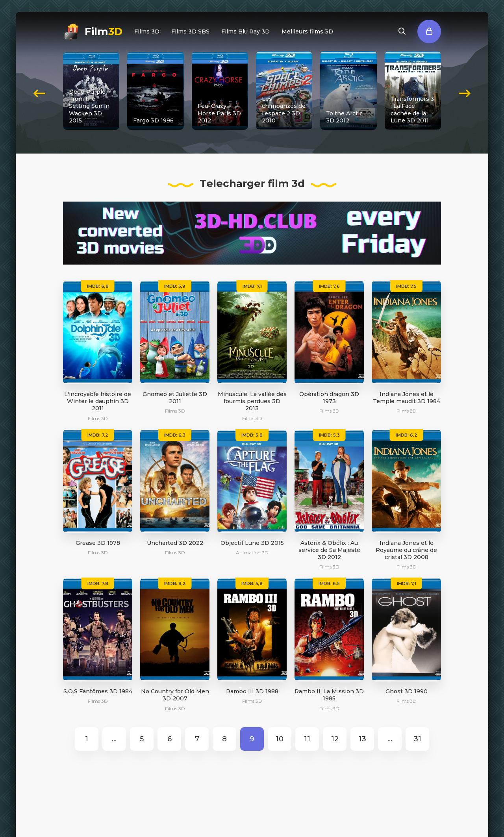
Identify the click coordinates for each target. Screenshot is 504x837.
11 (307, 739)
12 (335, 739)
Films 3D (147, 31)
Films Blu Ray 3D (246, 31)
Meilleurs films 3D (307, 31)
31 (418, 739)
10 (280, 739)
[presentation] (39, 91)
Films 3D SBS (190, 31)
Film (104, 31)
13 (362, 739)
